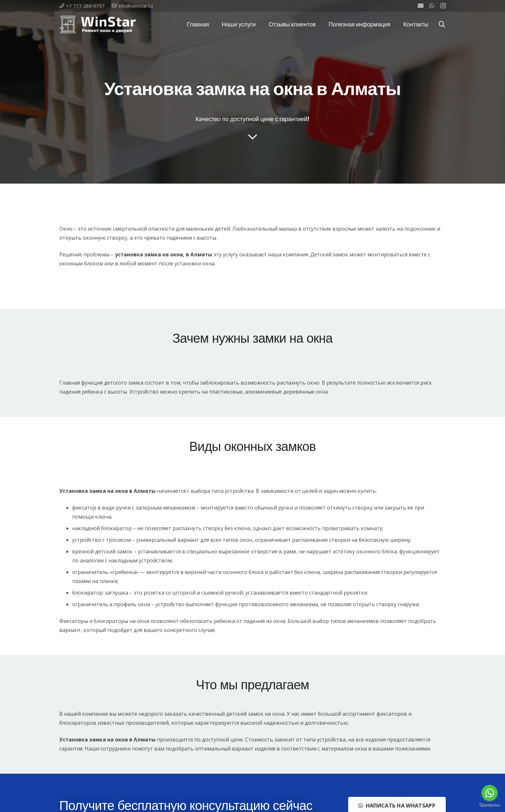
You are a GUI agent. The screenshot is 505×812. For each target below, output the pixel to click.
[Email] (421, 5)
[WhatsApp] (432, 5)
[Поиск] (442, 25)
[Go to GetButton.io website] (490, 805)
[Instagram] (443, 6)
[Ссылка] (98, 25)
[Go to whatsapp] (490, 793)
